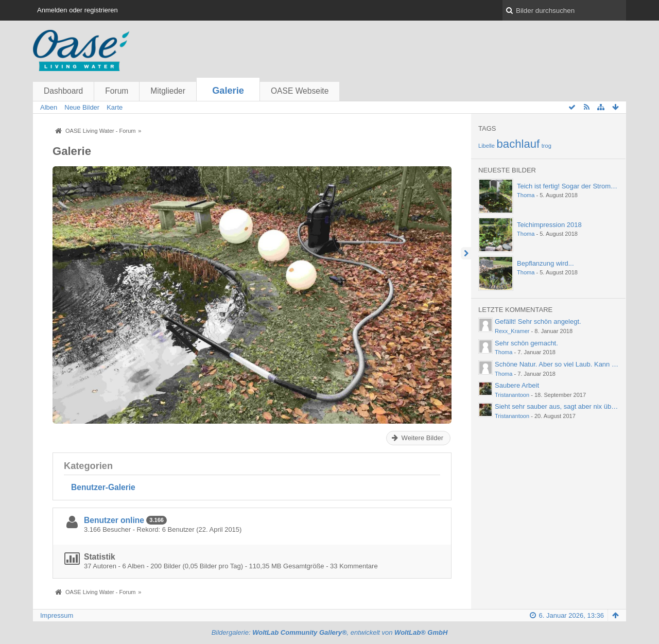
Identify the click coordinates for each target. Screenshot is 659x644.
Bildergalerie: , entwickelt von (330, 632)
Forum (117, 91)
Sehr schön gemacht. (526, 343)
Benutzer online (114, 520)
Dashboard (63, 91)
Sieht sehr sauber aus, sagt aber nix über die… (565, 406)
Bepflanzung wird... (545, 263)
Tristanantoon (512, 395)
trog (547, 146)
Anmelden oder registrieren (77, 10)
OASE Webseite (300, 91)
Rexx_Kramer (512, 331)
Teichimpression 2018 (549, 225)
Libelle (487, 146)
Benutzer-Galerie (103, 487)
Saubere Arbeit (517, 385)
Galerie (228, 91)
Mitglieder (168, 91)
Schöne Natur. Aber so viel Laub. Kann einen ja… (568, 364)
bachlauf (518, 144)
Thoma (526, 195)
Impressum (57, 615)
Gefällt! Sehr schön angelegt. (538, 321)
